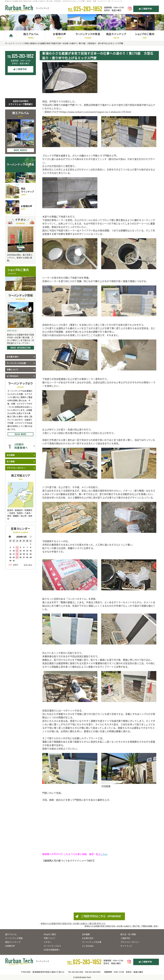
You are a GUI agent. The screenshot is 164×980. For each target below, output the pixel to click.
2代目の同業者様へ (52, 950)
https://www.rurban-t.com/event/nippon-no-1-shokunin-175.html (96, 112)
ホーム (8, 43)
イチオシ (47, 942)
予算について (49, 938)
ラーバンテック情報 (20, 43)
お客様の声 (10, 946)
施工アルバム (11, 934)
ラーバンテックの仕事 (92, 942)
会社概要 (86, 934)
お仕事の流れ (88, 938)
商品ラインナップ (13, 942)
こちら (104, 854)
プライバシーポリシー (130, 942)
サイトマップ (126, 946)
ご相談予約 (125, 938)
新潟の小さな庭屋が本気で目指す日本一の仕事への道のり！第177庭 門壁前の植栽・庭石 (121, 926)
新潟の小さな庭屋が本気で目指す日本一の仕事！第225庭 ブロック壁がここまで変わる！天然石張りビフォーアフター (20, 339)
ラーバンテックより (52, 946)
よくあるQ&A (88, 946)
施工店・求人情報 (128, 934)
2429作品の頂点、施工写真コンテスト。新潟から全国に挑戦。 (20, 258)
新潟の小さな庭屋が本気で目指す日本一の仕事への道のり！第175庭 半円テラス (73, 923)
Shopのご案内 (50, 934)
